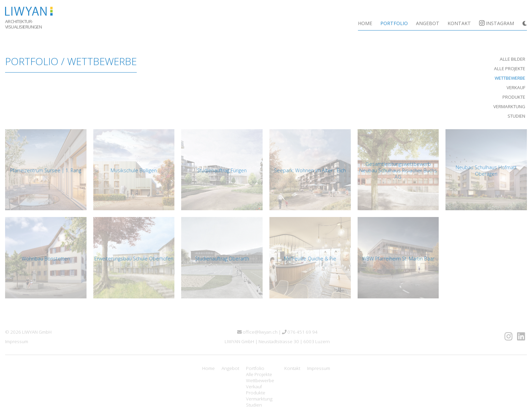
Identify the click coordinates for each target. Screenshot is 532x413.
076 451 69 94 (300, 332)
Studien (516, 116)
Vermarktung (509, 106)
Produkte (514, 97)
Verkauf (516, 87)
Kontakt (459, 23)
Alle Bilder (512, 59)
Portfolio (394, 23)
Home (365, 23)
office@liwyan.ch (257, 332)
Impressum (17, 341)
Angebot (428, 23)
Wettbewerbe (510, 78)
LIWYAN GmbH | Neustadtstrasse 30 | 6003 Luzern (277, 341)
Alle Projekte (510, 68)
